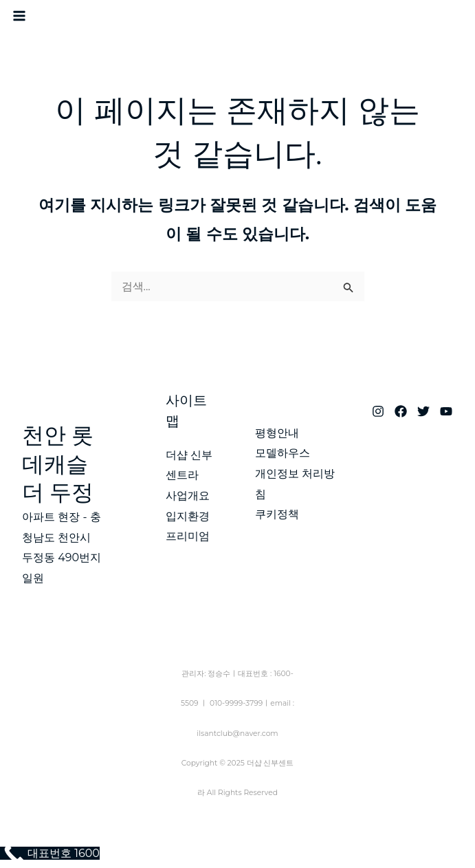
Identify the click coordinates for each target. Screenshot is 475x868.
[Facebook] (401, 411)
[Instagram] (378, 411)
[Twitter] (423, 411)
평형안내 (277, 433)
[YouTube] (446, 411)
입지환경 (188, 516)
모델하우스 (283, 453)
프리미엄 (188, 536)
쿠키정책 (277, 514)
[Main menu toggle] (19, 16)
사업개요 (188, 496)
